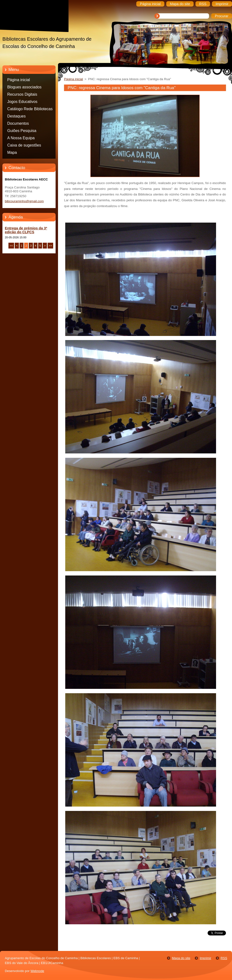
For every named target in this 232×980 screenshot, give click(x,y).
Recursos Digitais (22, 94)
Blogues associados (24, 87)
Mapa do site (181, 958)
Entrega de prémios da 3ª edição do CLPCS (26, 230)
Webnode (37, 971)
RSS (224, 958)
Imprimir (205, 958)
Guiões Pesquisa (22, 131)
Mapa (12, 152)
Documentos (18, 123)
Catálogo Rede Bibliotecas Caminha (30, 110)
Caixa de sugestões (24, 145)
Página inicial (19, 80)
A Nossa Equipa (21, 138)
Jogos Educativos (22, 102)
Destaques (16, 116)
